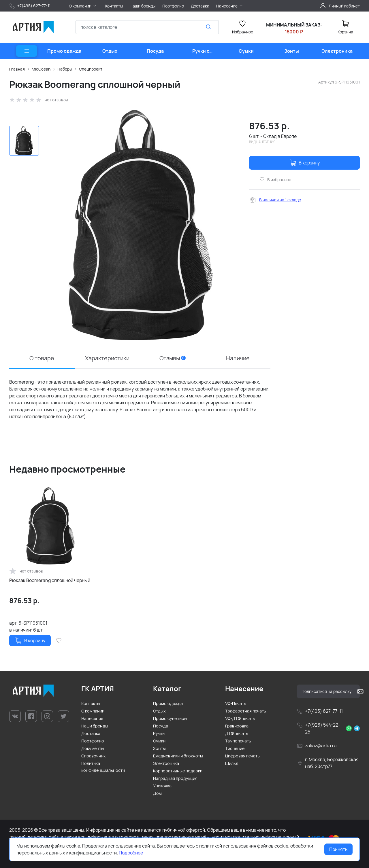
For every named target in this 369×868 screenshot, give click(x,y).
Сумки (159, 741)
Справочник (93, 756)
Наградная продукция (175, 778)
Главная (17, 69)
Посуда (161, 726)
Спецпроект (91, 69)
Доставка (91, 733)
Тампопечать (238, 741)
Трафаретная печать (246, 711)
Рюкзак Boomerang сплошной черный (50, 580)
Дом (157, 793)
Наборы (65, 69)
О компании (93, 711)
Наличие (238, 358)
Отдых (159, 711)
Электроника (166, 763)
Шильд (232, 763)
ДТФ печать (237, 733)
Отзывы (173, 358)
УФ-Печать (236, 703)
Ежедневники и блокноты (178, 756)
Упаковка (162, 786)
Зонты (159, 748)
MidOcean (41, 69)
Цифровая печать (242, 756)
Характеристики (107, 358)
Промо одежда (168, 703)
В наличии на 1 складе (280, 200)
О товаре (42, 358)
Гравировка (237, 726)
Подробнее (131, 853)
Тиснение (235, 748)
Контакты (91, 703)
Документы (93, 748)
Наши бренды (95, 726)
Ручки (159, 733)
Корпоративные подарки (178, 771)
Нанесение (92, 718)
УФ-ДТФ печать (240, 718)
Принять (338, 849)
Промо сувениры (170, 718)
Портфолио (93, 741)
